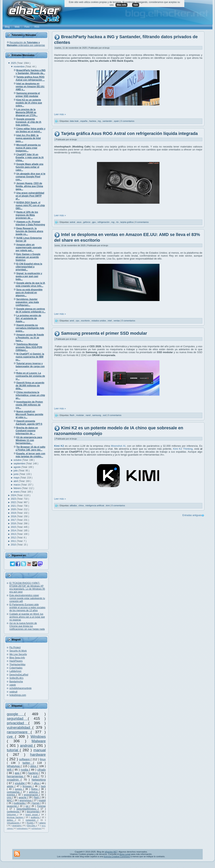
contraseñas (14, 792)
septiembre (20, 464)
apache (23, 797)
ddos (34, 766)
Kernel (36, 803)
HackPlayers (16, 661)
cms (9, 797)
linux (43, 759)
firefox (35, 789)
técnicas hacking (15, 817)
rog (113, 222)
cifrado (42, 770)
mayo (17, 478)
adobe (11, 786)
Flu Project (15, 647)
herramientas (16, 776)
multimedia (20, 803)
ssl (28, 806)
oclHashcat (36, 828)
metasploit (32, 820)
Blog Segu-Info (17, 658)
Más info (121, 5)
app (17, 773)
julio (16, 471)
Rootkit (30, 823)
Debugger (12, 815)
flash (37, 797)
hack (43, 786)
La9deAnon (15, 671)
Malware (39, 741)
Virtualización (14, 823)
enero (17, 492)
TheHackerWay (17, 665)
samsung (97, 415)
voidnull (13, 692)
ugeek (13, 685)
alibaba (74, 505)
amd (72, 321)
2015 (14, 527)
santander (108, 121)
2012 (14, 538)
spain (117, 121)
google (16, 714)
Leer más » (60, 114)
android (27, 745)
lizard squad (32, 815)
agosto (17, 467)
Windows (38, 736)
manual (40, 750)
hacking (33, 773)
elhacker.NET (111, 852)
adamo (43, 823)
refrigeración (104, 222)
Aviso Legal (125, 854)
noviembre (19, 67)
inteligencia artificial (95, 505)
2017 (14, 520)
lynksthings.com (18, 695)
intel (110, 321)
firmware (28, 786)
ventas (117, 321)
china (81, 505)
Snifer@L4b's (16, 678)
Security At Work (18, 651)
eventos (12, 795)
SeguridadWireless (27, 809)
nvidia (25, 770)
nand (88, 415)
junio (17, 474)
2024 (14, 495)
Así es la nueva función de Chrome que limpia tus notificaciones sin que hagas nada (27, 626)
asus (79, 222)
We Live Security (18, 654)
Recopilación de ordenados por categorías (26, 44)
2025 (14, 63)
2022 (14, 502)
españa (84, 121)
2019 (14, 513)
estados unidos (99, 321)
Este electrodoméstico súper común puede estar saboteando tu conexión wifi (27, 598)
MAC (10, 800)
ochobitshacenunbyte (20, 688)
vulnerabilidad (20, 727)
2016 (14, 524)
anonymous (26, 800)
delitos (11, 820)
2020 (14, 509)
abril (16, 481)
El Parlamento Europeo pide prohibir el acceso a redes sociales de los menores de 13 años (27, 608)
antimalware (22, 828)
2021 (14, 506)
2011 (14, 541)
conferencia (13, 812)
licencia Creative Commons (117, 856)
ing (100, 121)
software (25, 759)
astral (73, 222)
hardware (38, 755)
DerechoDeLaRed (19, 675)
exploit (42, 800)
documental (33, 812)
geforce (87, 222)
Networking (39, 780)
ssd (36, 776)
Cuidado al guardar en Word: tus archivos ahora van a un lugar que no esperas (27, 617)
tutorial (13, 750)
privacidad (18, 723)
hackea (93, 121)
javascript (12, 806)
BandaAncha (16, 682)
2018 (14, 516)
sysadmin (14, 780)
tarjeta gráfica (127, 222)
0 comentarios (128, 121)
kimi (108, 505)
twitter (28, 763)
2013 (14, 534)
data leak (74, 121)
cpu (78, 321)
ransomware (19, 732)
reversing (17, 826)
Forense (41, 806)
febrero (18, 488)
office (37, 783)
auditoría (35, 817)
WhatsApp (14, 766)
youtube (20, 783)
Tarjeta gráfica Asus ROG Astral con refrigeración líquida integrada (129, 133)
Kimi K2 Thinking (183, 449)
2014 (14, 531)
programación (32, 795)
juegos (19, 789)
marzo (17, 485)
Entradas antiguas (192, 515)
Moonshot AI (118, 446)
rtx (118, 222)
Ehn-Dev (32, 826)
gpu (94, 222)
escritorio (86, 321)
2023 (14, 499)
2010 (14, 545)
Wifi (10, 770)
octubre (18, 460)
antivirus (34, 792)
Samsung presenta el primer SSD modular (104, 333)
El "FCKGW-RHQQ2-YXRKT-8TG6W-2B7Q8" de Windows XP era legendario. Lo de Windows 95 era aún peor (27, 587)
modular (80, 415)
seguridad (17, 718)
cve (11, 736)
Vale (136, 5)
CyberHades (16, 668)
